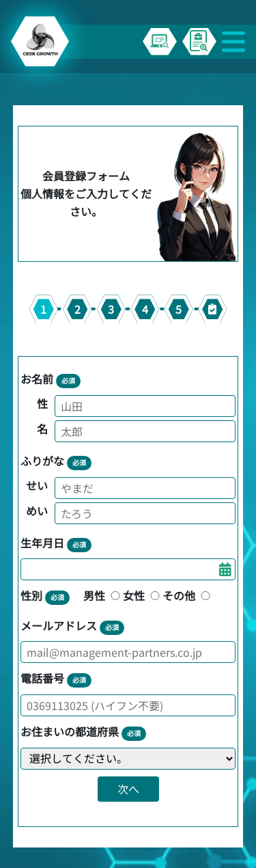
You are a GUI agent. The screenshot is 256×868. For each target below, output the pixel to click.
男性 (103, 595)
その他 (188, 595)
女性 (143, 595)
